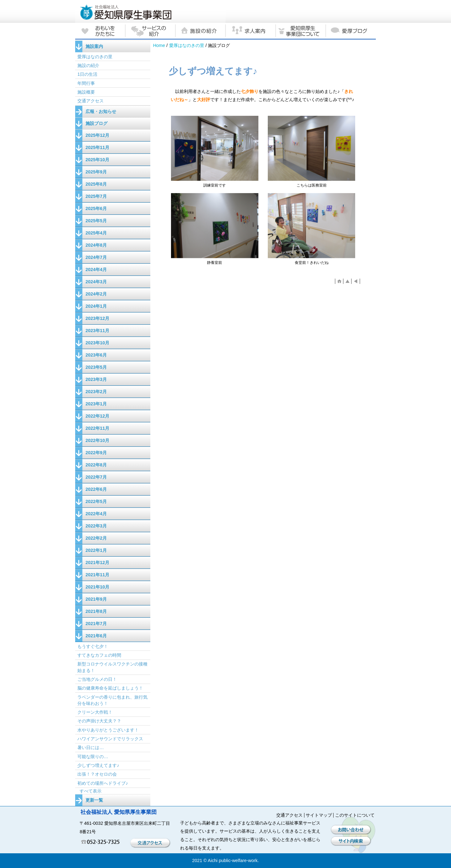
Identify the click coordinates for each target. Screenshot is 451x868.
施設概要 (86, 92)
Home (159, 45)
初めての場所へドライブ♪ (103, 783)
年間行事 (86, 83)
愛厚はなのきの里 (187, 45)
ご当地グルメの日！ (97, 679)
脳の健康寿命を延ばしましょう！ (110, 688)
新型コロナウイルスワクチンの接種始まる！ (112, 667)
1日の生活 (87, 74)
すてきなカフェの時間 (101, 655)
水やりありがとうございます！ (108, 730)
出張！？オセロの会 (97, 774)
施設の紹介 (88, 65)
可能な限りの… (93, 757)
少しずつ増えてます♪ (98, 765)
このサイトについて (355, 815)
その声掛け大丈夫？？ (99, 721)
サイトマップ (319, 815)
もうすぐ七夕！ (93, 646)
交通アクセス (91, 101)
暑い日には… (91, 747)
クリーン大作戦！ (95, 712)
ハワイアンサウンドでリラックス (110, 739)
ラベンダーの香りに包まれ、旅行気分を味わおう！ (112, 700)
